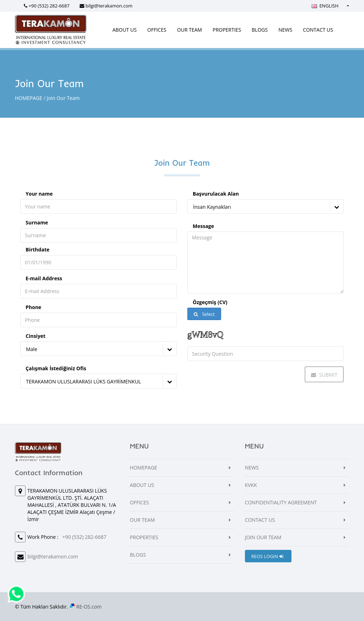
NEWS (285, 30)
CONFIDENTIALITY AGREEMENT (281, 502)
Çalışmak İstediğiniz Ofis (56, 368)
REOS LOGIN (267, 556)
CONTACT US (318, 30)
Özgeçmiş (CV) (210, 302)
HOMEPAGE (29, 98)
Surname (37, 222)
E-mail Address (44, 278)
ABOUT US (124, 30)
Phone (33, 307)
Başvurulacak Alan (216, 194)
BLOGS (260, 30)
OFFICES (157, 30)
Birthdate (38, 250)
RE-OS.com (89, 607)
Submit (324, 375)
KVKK (251, 485)
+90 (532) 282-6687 (49, 6)
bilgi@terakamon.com (109, 6)
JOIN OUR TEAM (263, 537)
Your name (39, 194)
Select (204, 314)
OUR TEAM (189, 30)
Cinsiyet (36, 336)
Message (203, 226)
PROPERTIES (227, 30)
